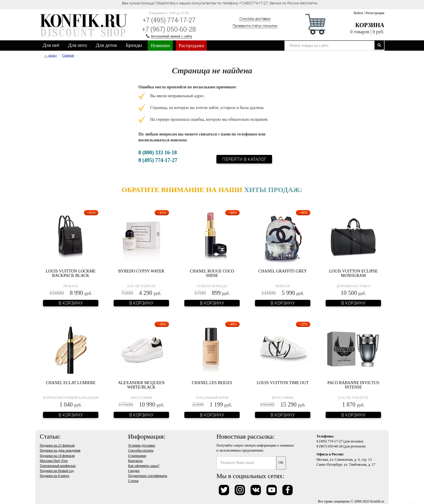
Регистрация (375, 13)
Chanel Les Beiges (212, 383)
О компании (137, 456)
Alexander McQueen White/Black (141, 385)
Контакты (135, 461)
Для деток (106, 45)
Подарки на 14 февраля (57, 456)
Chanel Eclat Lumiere (71, 383)
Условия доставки (141, 445)
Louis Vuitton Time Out (283, 383)
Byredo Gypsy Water (141, 271)
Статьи (133, 481)
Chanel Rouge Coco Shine (212, 273)
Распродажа (191, 46)
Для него (77, 45)
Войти (358, 13)
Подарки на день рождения (60, 450)
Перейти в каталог (244, 159)
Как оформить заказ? (144, 466)
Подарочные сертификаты (148, 476)
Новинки (160, 46)
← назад (50, 55)
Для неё (51, 45)
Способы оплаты (141, 450)
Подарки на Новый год (57, 471)
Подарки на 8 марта (54, 476)
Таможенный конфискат (58, 466)
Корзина (370, 25)
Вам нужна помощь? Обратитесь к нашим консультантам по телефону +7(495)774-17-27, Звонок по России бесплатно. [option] (220, 3)
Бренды (134, 45)
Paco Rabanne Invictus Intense (353, 385)
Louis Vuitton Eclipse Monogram (353, 273)
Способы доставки (255, 19)
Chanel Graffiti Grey (283, 271)
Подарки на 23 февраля (57, 445)
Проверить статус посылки (255, 26)
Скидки (134, 471)
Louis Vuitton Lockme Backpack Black (71, 273)
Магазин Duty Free (54, 461)
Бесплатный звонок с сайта (172, 36)
